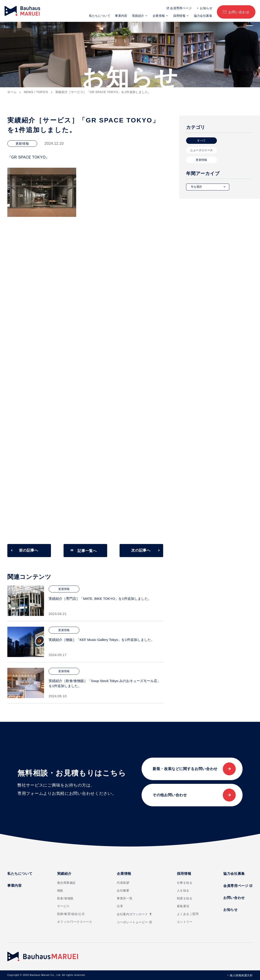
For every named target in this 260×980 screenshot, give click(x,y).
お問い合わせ (239, 12)
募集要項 (183, 906)
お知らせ (206, 8)
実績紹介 (138, 16)
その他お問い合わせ (170, 795)
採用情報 (179, 16)
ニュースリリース (202, 150)
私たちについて (100, 16)
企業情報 (159, 16)
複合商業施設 (66, 883)
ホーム (12, 92)
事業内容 (121, 16)
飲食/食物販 (65, 898)
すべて (201, 141)
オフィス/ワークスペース (75, 922)
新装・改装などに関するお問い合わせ (185, 769)
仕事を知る (185, 883)
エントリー (185, 922)
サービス (63, 906)
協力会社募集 (203, 16)
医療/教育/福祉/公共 (71, 914)
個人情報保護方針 (241, 975)
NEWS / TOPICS (36, 92)
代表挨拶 (123, 883)
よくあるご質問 (188, 914)
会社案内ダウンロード (134, 914)
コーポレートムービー (134, 922)
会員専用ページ (181, 8)
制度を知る (185, 898)
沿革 (120, 906)
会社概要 (123, 891)
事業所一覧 (125, 898)
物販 (60, 891)
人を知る (183, 891)
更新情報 (201, 160)
